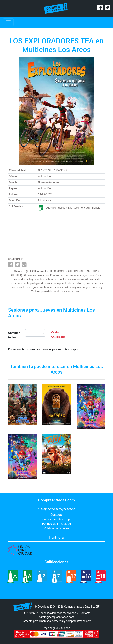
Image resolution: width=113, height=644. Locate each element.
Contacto (56, 515)
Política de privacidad (56, 524)
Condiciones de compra (56, 519)
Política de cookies (57, 528)
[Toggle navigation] (8, 22)
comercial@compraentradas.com (72, 621)
